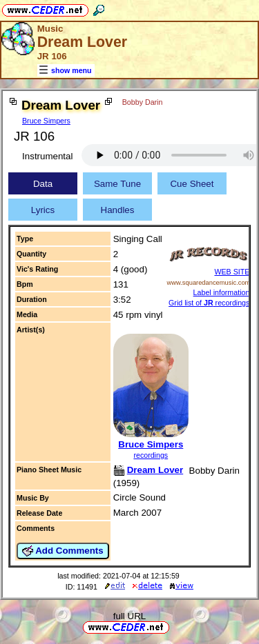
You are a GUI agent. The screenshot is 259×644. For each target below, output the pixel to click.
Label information (222, 292)
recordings (151, 455)
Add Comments (63, 551)
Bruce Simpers (46, 121)
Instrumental (47, 156)
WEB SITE (232, 272)
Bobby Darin (143, 102)
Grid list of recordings (209, 303)
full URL (129, 616)
